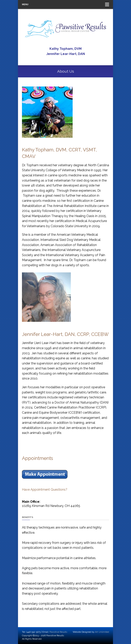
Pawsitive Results (58, 632)
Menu (65, 4)
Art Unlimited (102, 632)
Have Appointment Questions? (45, 490)
